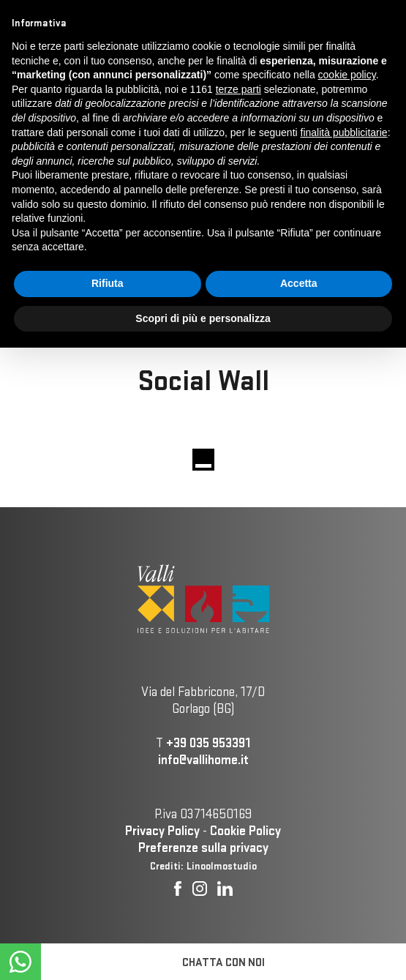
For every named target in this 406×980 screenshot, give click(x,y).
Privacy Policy (162, 830)
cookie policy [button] (347, 75)
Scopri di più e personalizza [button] (203, 318)
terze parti (238, 89)
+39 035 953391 (208, 743)
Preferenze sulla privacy (203, 847)
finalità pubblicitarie (344, 132)
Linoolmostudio (222, 866)
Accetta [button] (299, 283)
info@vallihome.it (203, 759)
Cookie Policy (245, 830)
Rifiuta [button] (108, 283)
